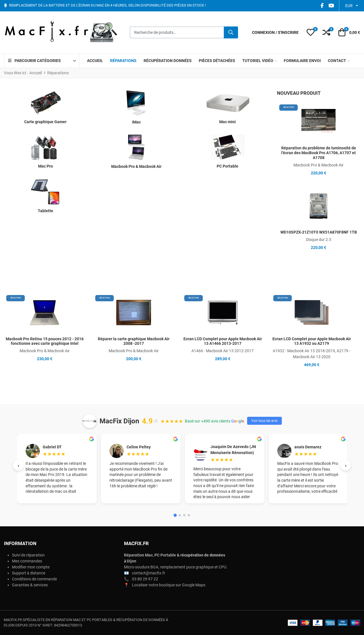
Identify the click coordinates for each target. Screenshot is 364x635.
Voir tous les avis (264, 421)
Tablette (45, 211)
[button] (311, 32)
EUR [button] (349, 6)
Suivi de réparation (28, 555)
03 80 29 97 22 (145, 579)
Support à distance (29, 573)
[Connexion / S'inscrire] (275, 33)
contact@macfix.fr (149, 573)
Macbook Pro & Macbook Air (136, 166)
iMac (136, 122)
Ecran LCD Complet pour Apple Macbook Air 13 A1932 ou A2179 (312, 341)
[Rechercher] (231, 32)
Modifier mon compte (31, 567)
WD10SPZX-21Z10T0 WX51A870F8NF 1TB (319, 232)
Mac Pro (45, 166)
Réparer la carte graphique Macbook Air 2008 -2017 (134, 341)
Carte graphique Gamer (45, 122)
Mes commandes (27, 561)
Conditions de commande (34, 579)
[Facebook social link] (322, 6)
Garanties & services (30, 585)
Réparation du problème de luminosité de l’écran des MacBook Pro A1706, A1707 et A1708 (319, 153)
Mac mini (227, 122)
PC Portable (227, 166)
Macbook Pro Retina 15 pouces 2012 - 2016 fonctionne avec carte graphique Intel (45, 341)
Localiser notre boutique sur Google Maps (169, 585)
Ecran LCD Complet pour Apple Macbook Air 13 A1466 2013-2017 (223, 341)
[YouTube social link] (331, 6)
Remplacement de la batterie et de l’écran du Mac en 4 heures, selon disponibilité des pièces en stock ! (107, 6)
